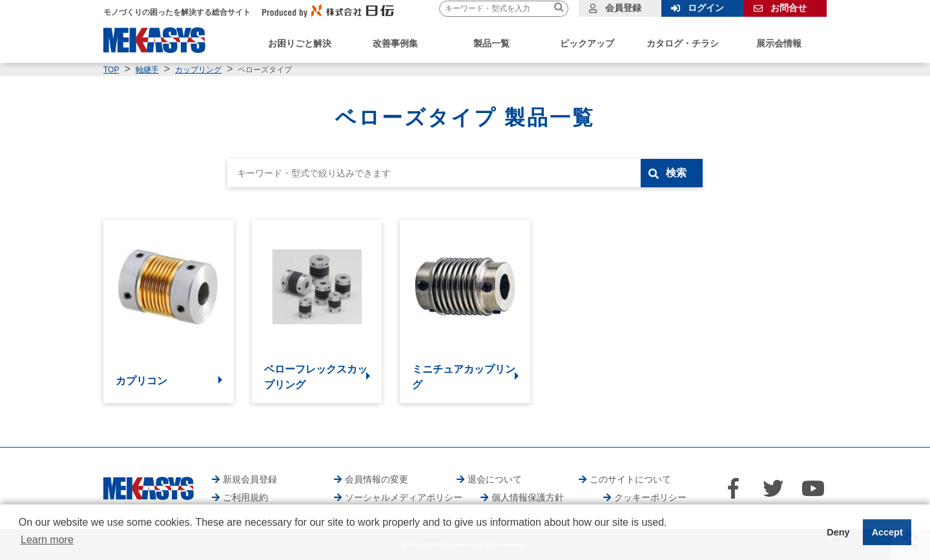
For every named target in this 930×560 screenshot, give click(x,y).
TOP (111, 70)
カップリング (198, 70)
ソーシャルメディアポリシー (404, 497)
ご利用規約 (245, 497)
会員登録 (623, 8)
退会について (495, 479)
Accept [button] (887, 532)
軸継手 (147, 70)
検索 (676, 173)
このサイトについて (630, 479)
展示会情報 (779, 43)
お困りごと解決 (300, 43)
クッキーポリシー (650, 497)
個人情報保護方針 (528, 497)
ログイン (706, 8)
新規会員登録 (250, 479)
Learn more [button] (47, 540)
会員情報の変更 (377, 479)
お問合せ (789, 8)
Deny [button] (838, 532)
